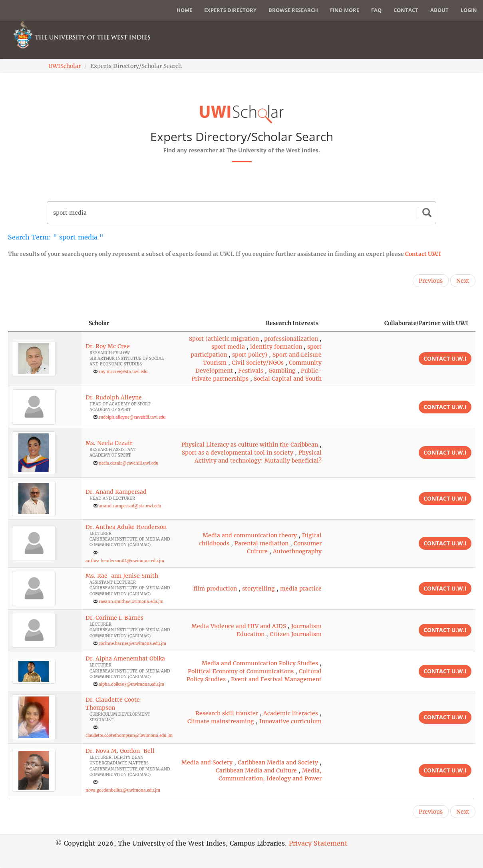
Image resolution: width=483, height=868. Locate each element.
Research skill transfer (227, 713)
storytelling (258, 589)
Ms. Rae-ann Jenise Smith (122, 576)
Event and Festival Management (276, 679)
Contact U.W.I (423, 254)
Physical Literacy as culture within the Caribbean (250, 445)
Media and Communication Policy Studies (260, 663)
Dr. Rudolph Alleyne (114, 397)
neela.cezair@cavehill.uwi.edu (128, 463)
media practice (301, 589)
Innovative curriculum (290, 721)
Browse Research (293, 10)
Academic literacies (291, 713)
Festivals (251, 371)
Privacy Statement (318, 843)
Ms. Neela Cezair (109, 443)
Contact (406, 10)
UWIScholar (65, 66)
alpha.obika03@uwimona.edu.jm (131, 684)
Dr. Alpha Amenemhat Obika (125, 658)
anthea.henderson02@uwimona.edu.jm (125, 561)
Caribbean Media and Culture (256, 770)
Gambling (282, 371)
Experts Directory (230, 10)
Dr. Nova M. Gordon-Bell (120, 751)
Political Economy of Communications (241, 671)
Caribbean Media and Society (278, 762)
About (439, 10)
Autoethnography (297, 551)
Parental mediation (261, 543)
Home (184, 10)
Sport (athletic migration (224, 339)
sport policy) (250, 355)
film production (215, 589)
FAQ (376, 10)
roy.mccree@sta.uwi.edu (123, 372)
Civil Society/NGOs (258, 363)
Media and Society (207, 762)
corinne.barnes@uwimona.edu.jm (132, 644)
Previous (431, 281)
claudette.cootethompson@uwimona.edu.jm (129, 735)
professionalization (291, 339)
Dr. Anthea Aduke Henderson (126, 527)
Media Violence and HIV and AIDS (239, 626)
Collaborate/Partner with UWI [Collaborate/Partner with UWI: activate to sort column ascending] (426, 323)
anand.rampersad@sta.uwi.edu (130, 506)
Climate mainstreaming (221, 721)
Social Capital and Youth (288, 379)
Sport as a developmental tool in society (238, 453)
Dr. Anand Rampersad (116, 492)
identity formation (276, 347)
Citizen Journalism (296, 634)
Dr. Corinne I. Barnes (114, 618)
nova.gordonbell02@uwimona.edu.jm (123, 790)
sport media (228, 347)
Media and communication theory (250, 535)
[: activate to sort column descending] (45, 323)
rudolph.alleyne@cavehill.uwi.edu (132, 417)
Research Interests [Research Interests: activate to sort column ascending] (292, 323)
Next (463, 281)
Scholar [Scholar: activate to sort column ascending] (99, 323)
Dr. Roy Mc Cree (108, 346)
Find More (345, 10)
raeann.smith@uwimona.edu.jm (131, 602)
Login (469, 10)
